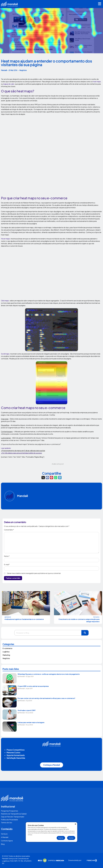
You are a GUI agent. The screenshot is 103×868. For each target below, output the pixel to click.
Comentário (9, 530)
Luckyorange (6, 438)
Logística (6, 652)
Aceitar (71, 838)
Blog (3, 844)
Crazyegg (5, 419)
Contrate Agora (7, 841)
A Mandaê (5, 837)
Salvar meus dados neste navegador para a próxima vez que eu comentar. (34, 573)
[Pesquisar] (85, 633)
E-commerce (7, 648)
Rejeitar (61, 838)
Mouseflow (5, 425)
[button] (100, 4)
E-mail (7, 565)
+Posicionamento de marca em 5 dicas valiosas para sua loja (23, 451)
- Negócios (22, 70)
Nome (7, 556)
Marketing (6, 655)
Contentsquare (7, 432)
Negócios (6, 658)
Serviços (4, 834)
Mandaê (23, 496)
